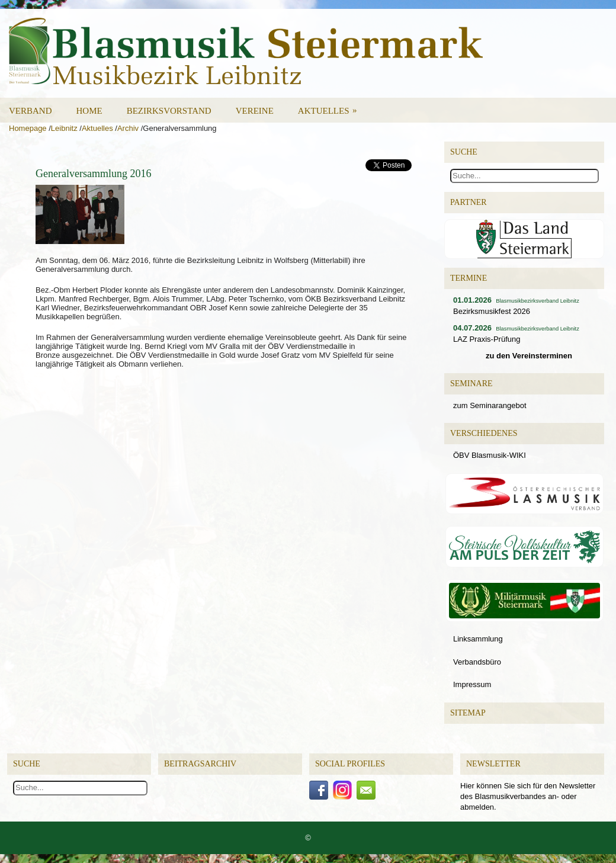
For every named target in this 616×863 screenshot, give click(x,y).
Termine (469, 278)
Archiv (128, 128)
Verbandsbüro (477, 662)
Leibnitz (64, 128)
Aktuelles (331, 107)
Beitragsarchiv (200, 764)
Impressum (472, 684)
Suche (27, 764)
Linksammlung (478, 639)
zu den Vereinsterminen (529, 356)
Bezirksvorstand (169, 111)
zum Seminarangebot (490, 405)
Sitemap (468, 713)
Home (89, 111)
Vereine (255, 111)
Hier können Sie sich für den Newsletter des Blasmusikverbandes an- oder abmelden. (528, 796)
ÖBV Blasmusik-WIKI (490, 455)
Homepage (28, 128)
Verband (31, 111)
